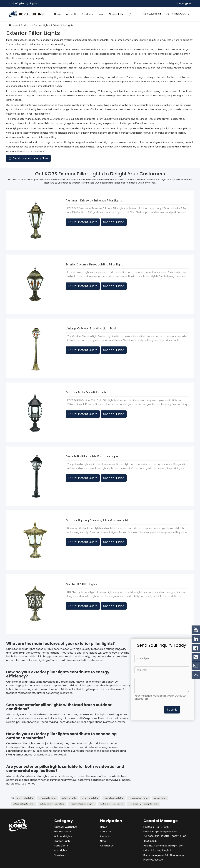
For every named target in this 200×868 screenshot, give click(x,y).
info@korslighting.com (27, 3)
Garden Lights (62, 841)
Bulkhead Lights (63, 836)
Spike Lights (61, 846)
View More (60, 855)
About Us (72, 14)
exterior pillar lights (25, 798)
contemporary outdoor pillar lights (144, 804)
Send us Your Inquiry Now (28, 158)
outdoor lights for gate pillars (52, 804)
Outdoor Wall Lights (66, 827)
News (101, 14)
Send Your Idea (114, 222)
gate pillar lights (69, 798)
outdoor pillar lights (48, 798)
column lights (160, 798)
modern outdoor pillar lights (82, 804)
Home (58, 14)
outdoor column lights (139, 798)
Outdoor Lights (42, 25)
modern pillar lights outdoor (111, 804)
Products (87, 14)
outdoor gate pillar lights (23, 804)
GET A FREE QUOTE (177, 14)
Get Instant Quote (83, 222)
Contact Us (116, 14)
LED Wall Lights (63, 832)
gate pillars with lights (114, 798)
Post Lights (61, 850)
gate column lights (90, 798)
